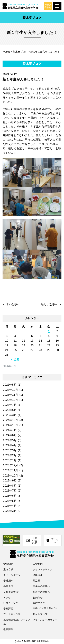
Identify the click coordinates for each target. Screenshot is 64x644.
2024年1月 (10, 460)
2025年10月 (11, 400)
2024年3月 (10, 450)
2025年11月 (11, 395)
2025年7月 (10, 405)
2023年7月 (10, 491)
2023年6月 (10, 496)
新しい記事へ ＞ (51, 304)
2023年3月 (10, 511)
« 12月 (15, 360)
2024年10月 (11, 425)
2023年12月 (11, 465)
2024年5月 (10, 440)
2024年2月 (10, 455)
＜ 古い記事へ (11, 304)
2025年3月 (10, 415)
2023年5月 (10, 501)
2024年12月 (11, 420)
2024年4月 (10, 445)
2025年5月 (10, 410)
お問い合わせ (31, 540)
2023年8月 (10, 486)
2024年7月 (10, 430)
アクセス (53, 540)
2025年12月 (11, 390)
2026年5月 (10, 385)
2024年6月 (10, 435)
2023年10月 (11, 476)
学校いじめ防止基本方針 (45, 608)
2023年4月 (10, 506)
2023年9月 (10, 481)
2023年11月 (11, 470)
